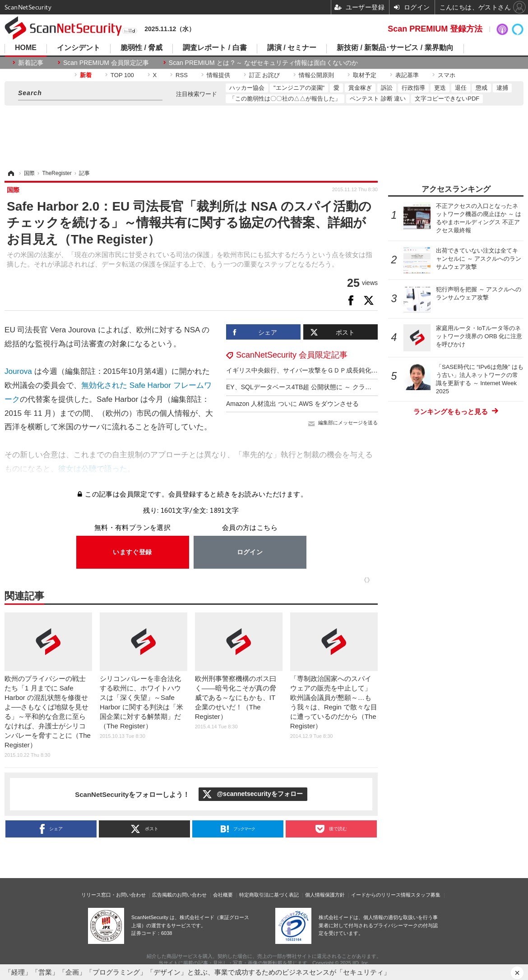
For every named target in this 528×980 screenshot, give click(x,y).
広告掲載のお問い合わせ (179, 895)
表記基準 (407, 75)
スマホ (447, 75)
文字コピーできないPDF (447, 99)
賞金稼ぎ (360, 88)
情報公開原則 (316, 75)
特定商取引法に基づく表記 (269, 895)
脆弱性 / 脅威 (141, 48)
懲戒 (482, 88)
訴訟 (387, 88)
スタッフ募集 (426, 895)
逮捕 (502, 88)
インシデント (79, 48)
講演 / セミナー (292, 48)
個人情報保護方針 (325, 895)
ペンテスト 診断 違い (378, 99)
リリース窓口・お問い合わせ (113, 895)
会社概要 (223, 895)
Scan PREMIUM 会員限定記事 (106, 63)
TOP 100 (122, 75)
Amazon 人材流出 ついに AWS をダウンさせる (292, 404)
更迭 (440, 88)
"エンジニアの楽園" (299, 88)
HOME (26, 48)
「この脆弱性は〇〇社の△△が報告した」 (285, 99)
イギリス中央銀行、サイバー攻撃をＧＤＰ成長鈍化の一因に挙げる (321, 370)
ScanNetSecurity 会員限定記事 (292, 355)
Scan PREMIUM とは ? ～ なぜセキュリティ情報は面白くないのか (263, 63)
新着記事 (31, 63)
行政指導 (413, 88)
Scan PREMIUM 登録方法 (435, 29)
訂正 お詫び (265, 75)
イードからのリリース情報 (381, 895)
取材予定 (365, 75)
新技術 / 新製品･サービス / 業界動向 (395, 48)
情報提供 (218, 75)
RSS (182, 75)
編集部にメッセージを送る (348, 423)
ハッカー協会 (247, 88)
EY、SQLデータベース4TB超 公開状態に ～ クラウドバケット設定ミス (327, 387)
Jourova (18, 371)
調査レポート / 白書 (215, 48)
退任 (461, 88)
